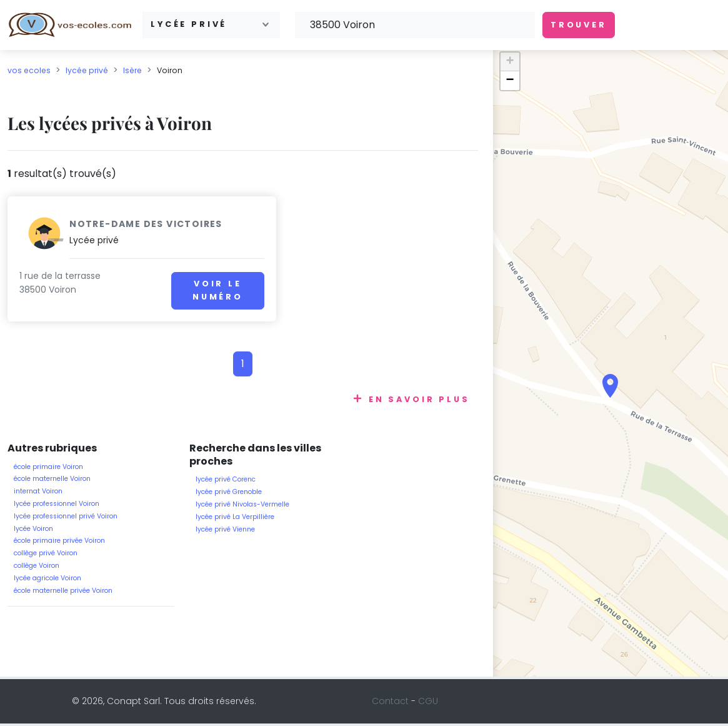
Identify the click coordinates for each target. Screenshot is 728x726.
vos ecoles (29, 70)
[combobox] (211, 25)
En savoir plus (419, 399)
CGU (428, 701)
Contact (390, 701)
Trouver (579, 25)
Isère (132, 70)
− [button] (510, 81)
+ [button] (510, 62)
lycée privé (87, 70)
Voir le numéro (185, 290)
